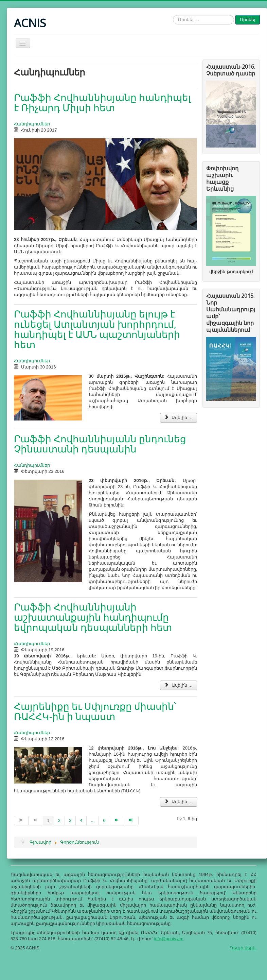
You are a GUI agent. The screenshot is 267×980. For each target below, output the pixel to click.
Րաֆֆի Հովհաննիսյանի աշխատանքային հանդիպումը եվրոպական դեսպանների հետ (93, 617)
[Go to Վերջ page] (131, 821)
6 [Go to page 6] (104, 820)
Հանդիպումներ (32, 124)
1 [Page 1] (48, 820)
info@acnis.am (169, 939)
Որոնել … (173, 15)
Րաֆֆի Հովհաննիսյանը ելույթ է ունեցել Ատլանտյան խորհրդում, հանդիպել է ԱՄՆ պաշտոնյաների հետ (97, 329)
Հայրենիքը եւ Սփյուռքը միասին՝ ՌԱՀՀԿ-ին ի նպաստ (95, 711)
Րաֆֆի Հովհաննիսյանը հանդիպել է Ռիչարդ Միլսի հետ (102, 102)
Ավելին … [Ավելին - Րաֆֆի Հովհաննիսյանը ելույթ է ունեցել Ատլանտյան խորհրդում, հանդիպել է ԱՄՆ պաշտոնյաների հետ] (179, 418)
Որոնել (248, 20)
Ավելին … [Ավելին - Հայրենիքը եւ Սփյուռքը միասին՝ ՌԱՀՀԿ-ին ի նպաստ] (179, 802)
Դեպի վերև (243, 948)
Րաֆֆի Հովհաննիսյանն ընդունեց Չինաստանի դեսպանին (100, 444)
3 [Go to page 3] (70, 820)
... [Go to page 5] (93, 820)
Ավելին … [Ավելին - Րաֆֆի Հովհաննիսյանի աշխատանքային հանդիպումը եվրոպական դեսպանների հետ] (179, 685)
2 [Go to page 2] (59, 820)
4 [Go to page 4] (81, 820)
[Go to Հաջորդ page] (117, 821)
